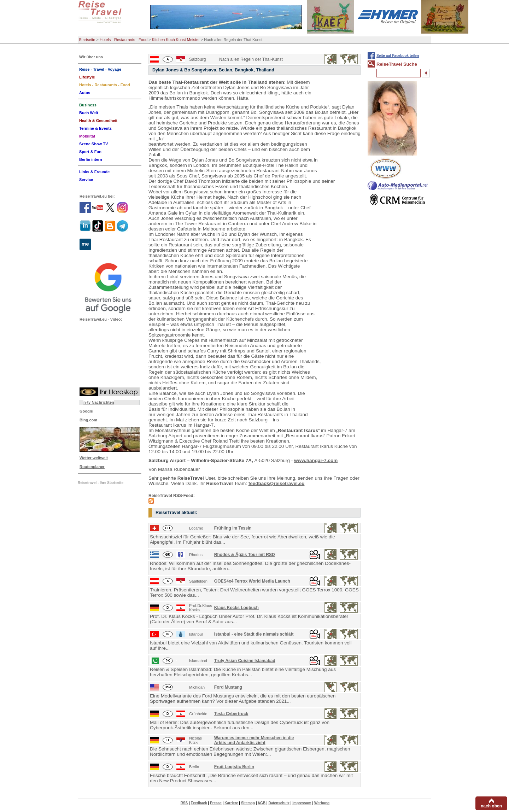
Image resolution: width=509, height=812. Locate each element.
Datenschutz (279, 803)
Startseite (87, 40)
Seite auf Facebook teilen (398, 56)
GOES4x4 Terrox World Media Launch (252, 581)
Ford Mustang (228, 687)
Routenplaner (92, 467)
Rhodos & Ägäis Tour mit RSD (245, 555)
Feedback (199, 803)
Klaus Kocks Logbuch (236, 608)
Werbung (322, 803)
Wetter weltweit (94, 458)
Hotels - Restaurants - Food (124, 40)
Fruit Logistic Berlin (234, 767)
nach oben (491, 806)
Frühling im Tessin (233, 528)
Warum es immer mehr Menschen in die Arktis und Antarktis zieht (254, 740)
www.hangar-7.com (316, 460)
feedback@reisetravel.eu (277, 483)
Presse (216, 803)
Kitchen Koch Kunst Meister (176, 40)
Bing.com (88, 420)
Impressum (302, 803)
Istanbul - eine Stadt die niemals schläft (254, 634)
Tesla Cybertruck (231, 714)
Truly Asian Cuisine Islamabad (245, 661)
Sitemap (248, 803)
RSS (184, 803)
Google (86, 411)
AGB (262, 803)
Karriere (231, 803)
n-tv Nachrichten (99, 402)
